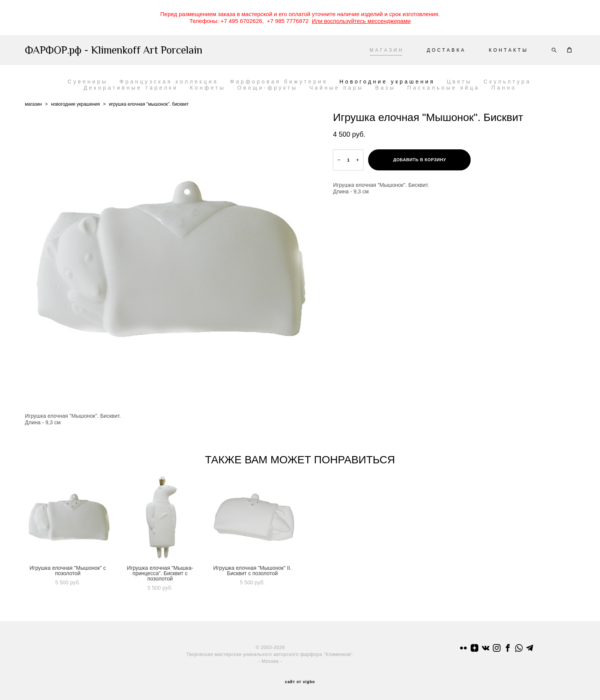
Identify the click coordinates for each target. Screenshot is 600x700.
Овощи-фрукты (267, 88)
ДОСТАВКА (446, 50)
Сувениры (88, 82)
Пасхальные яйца (443, 88)
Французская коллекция (169, 82)
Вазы (386, 88)
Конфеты (208, 88)
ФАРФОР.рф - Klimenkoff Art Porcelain (114, 50)
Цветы (459, 82)
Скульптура (507, 82)
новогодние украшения (75, 104)
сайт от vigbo (300, 682)
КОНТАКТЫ (509, 50)
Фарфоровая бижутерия (279, 82)
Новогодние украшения (387, 82)
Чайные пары (336, 88)
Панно (504, 88)
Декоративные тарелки (131, 88)
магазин (33, 104)
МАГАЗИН (387, 50)
